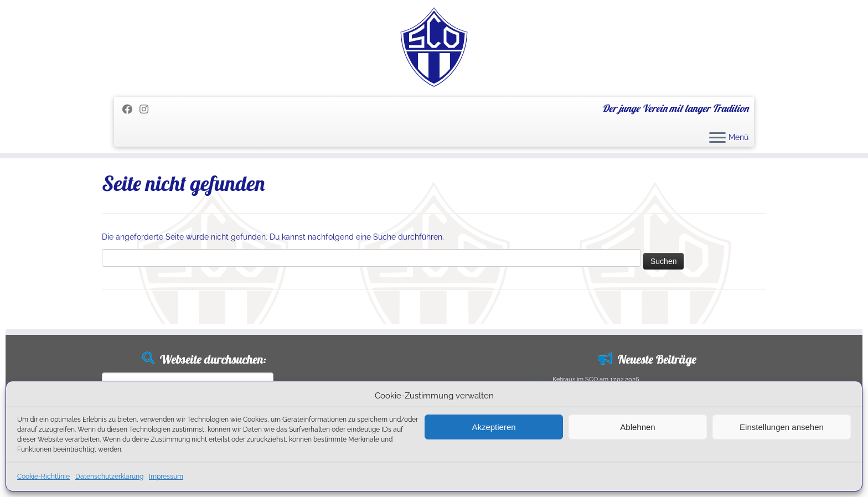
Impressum (166, 477)
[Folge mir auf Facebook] (131, 109)
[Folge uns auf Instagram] (148, 109)
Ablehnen (637, 427)
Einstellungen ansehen (782, 427)
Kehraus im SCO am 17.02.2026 (596, 379)
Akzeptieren (494, 427)
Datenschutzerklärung (109, 477)
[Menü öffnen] (717, 138)
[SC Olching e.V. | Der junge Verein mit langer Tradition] (434, 47)
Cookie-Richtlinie (43, 477)
